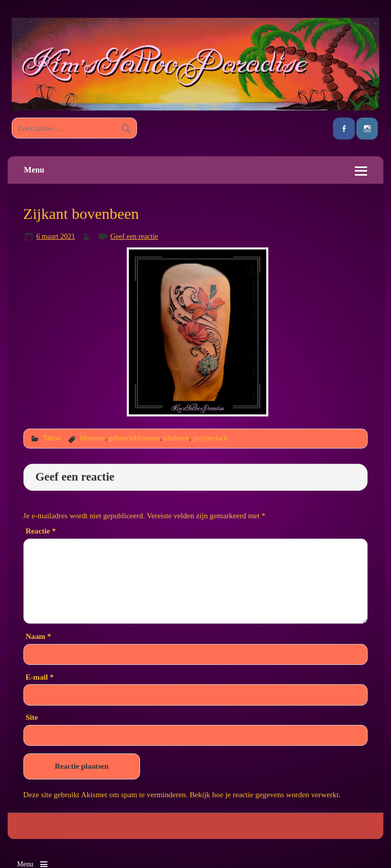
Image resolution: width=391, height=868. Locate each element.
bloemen (93, 438)
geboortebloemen (134, 438)
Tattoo (52, 438)
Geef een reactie (134, 236)
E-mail (39, 677)
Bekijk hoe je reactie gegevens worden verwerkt (264, 794)
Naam (38, 636)
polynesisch (210, 438)
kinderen (176, 438)
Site (32, 717)
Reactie (40, 531)
